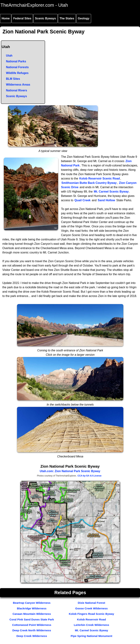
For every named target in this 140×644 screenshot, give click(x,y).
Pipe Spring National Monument (91, 636)
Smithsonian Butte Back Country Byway (89, 183)
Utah (9, 56)
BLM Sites (13, 79)
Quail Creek (82, 200)
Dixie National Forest (91, 603)
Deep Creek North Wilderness (32, 630)
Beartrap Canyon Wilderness (32, 603)
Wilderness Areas (18, 85)
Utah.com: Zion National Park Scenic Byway (70, 471)
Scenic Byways (45, 18)
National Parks (16, 61)
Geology (84, 18)
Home (6, 18)
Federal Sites (22, 18)
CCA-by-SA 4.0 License (89, 476)
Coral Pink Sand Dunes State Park (32, 619)
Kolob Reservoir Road (91, 619)
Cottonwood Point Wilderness (32, 625)
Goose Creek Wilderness (92, 608)
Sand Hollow (106, 200)
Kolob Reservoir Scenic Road (100, 178)
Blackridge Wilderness (32, 608)
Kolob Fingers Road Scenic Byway (91, 614)
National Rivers (16, 90)
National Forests (17, 67)
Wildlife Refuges (17, 73)
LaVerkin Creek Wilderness (92, 625)
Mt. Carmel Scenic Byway (111, 192)
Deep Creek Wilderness (32, 636)
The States (67, 18)
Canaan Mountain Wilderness (32, 614)
